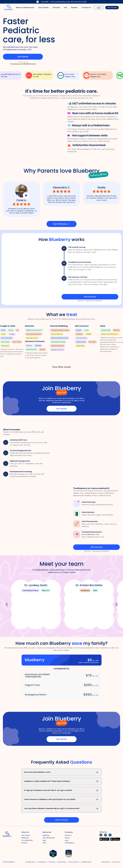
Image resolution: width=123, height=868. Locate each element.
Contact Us (86, 8)
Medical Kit (25, 838)
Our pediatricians (27, 840)
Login (99, 8)
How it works (26, 835)
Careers (67, 838)
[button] (4, 344)
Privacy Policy (106, 862)
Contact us (68, 835)
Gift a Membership (49, 838)
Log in (67, 840)
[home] (9, 8)
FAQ (66, 8)
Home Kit (56, 8)
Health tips (46, 835)
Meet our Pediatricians (25, 8)
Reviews (74, 8)
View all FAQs (62, 820)
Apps (44, 840)
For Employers (42, 862)
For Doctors (52, 862)
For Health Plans (30, 862)
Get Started (112, 8)
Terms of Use (116, 862)
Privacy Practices (74, 862)
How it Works (43, 8)
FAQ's (45, 843)
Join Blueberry (69, 843)
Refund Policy (62, 862)
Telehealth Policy (86, 862)
